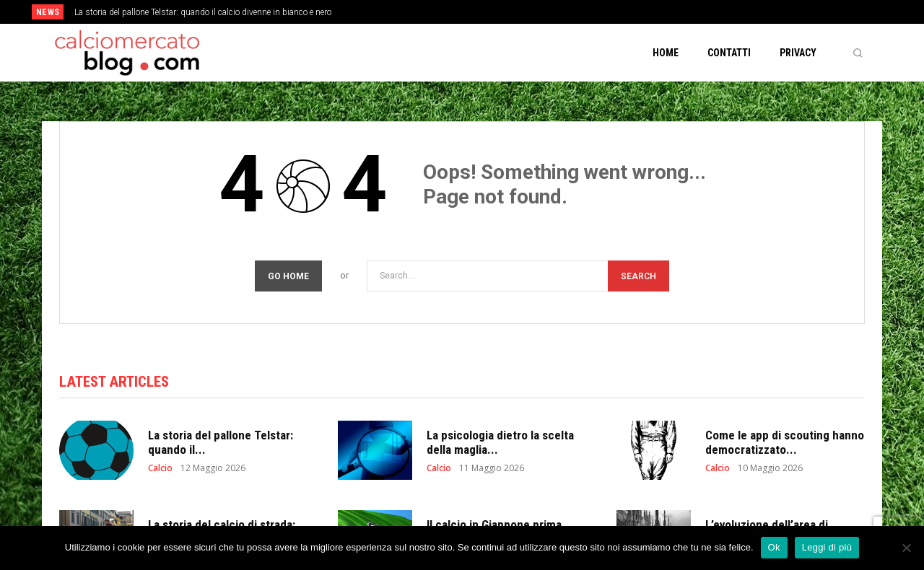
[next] (510, 12)
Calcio (160, 468)
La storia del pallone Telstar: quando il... (221, 442)
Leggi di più (827, 547)
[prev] (487, 12)
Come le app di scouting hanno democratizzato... (785, 442)
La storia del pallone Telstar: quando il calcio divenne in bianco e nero (203, 12)
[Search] (638, 276)
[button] (858, 53)
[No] (906, 548)
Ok (774, 547)
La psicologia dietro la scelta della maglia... (500, 442)
